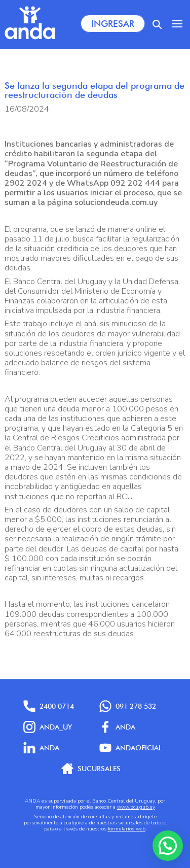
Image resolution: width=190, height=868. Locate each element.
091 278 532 (128, 706)
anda (41, 748)
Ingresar (113, 24)
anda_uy (48, 727)
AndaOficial (131, 748)
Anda (117, 727)
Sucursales (91, 769)
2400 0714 (49, 706)
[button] (168, 846)
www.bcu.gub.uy (136, 807)
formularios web (127, 829)
